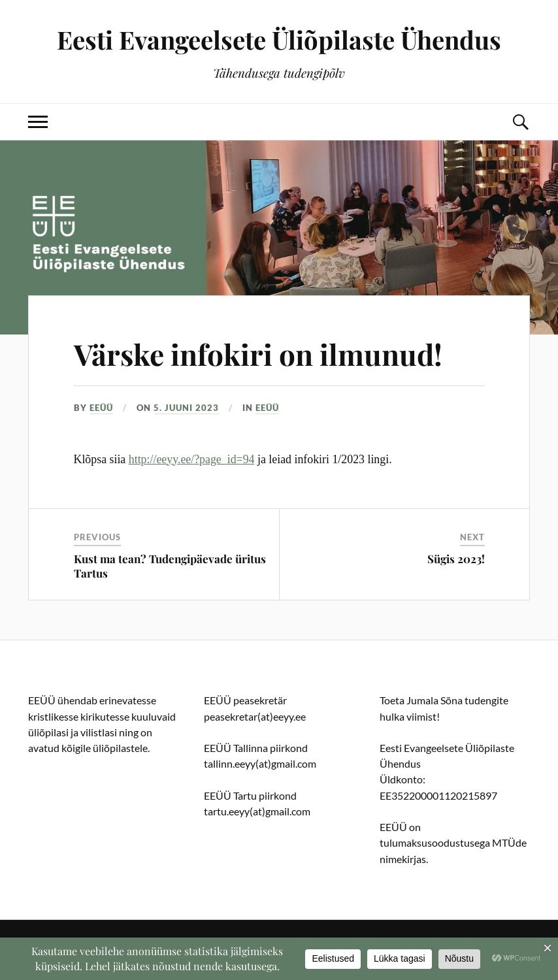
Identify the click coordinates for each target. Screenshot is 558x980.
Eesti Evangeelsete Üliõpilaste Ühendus (279, 40)
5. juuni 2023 (186, 408)
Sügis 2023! (456, 559)
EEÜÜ (101, 408)
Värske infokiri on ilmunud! (258, 354)
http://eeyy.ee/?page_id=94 (192, 459)
